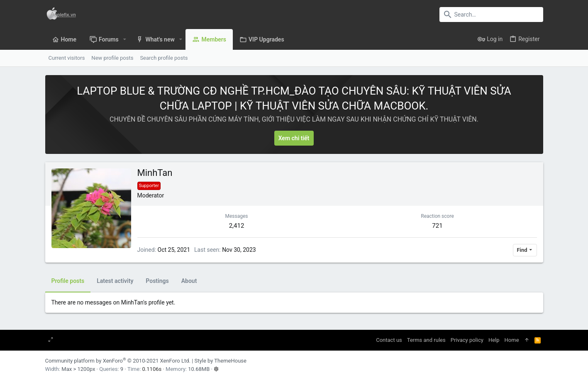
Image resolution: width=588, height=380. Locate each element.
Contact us (389, 340)
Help (494, 340)
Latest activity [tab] (115, 281)
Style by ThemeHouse (221, 361)
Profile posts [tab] (68, 281)
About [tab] (189, 281)
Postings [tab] (157, 281)
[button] (125, 39)
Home (512, 340)
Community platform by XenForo (118, 361)
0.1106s (152, 369)
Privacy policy (467, 340)
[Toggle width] (51, 340)
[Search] (491, 15)
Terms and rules (426, 340)
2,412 (237, 226)
